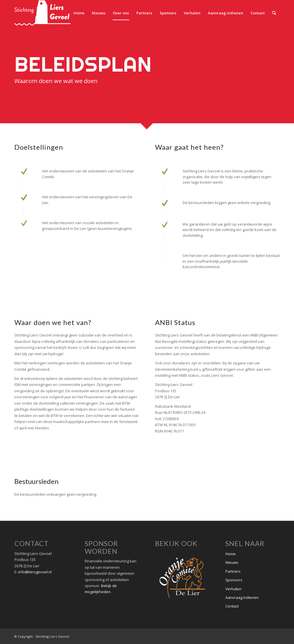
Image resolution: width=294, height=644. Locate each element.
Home (231, 554)
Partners (233, 571)
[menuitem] (79, 13)
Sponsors (234, 580)
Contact (232, 606)
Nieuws (232, 562)
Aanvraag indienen (242, 597)
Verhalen (233, 589)
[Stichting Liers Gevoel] (42, 13)
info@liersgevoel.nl (35, 572)
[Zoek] (274, 13)
